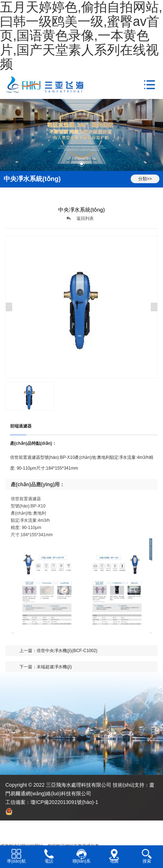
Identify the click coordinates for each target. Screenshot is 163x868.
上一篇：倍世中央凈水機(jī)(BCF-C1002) (58, 651)
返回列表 (85, 218)
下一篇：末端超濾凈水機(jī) (46, 667)
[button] (81, 164)
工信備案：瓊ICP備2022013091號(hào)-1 (52, 802)
